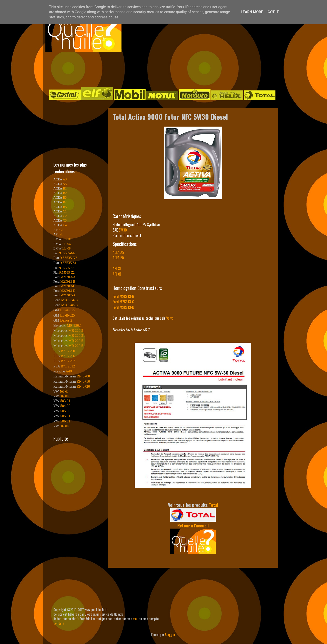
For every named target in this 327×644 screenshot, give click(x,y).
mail (135, 619)
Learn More (252, 12)
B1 (65, 188)
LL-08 (66, 248)
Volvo (170, 318)
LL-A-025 (68, 310)
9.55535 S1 (68, 263)
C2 (65, 216)
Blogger (170, 635)
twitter (58, 623)
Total (214, 505)
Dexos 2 (66, 320)
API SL (117, 269)
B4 (65, 202)
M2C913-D (68, 291)
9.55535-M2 (67, 253)
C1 (65, 211)
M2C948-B (69, 305)
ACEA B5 (118, 258)
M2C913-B (68, 282)
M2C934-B (69, 300)
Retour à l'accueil (193, 525)
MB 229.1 (74, 326)
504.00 (65, 406)
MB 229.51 (77, 346)
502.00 (64, 396)
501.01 (64, 392)
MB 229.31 (77, 336)
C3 (65, 220)
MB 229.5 (76, 341)
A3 (65, 179)
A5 (65, 184)
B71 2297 (68, 361)
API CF (117, 274)
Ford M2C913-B (123, 296)
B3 (65, 197)
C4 (65, 225)
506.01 (65, 421)
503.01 (65, 401)
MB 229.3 (76, 331)
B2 (65, 193)
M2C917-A (68, 295)
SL (61, 234)
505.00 (65, 411)
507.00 (64, 426)
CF (62, 230)
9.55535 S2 (67, 268)
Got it (273, 12)
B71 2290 (68, 351)
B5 (65, 207)
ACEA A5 (118, 252)
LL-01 (67, 239)
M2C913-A (68, 277)
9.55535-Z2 (67, 272)
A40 (69, 371)
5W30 (123, 230)
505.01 (65, 416)
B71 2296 (68, 356)
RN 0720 (83, 386)
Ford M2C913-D (123, 307)
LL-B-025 (68, 315)
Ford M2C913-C (123, 302)
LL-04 (66, 244)
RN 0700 (83, 376)
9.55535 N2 (69, 258)
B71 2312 (68, 366)
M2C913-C (68, 286)
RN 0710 (83, 381)
